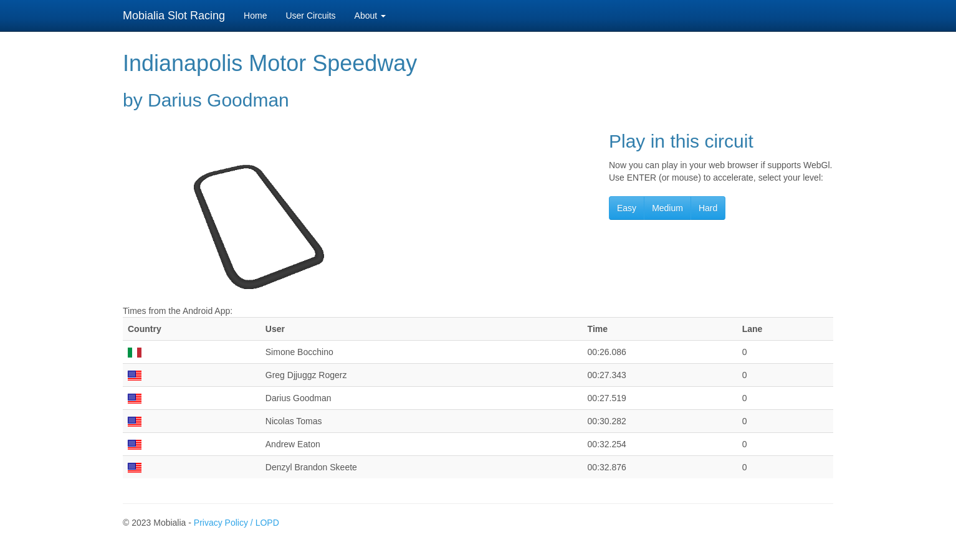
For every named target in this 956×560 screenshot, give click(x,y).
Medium (667, 208)
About (370, 16)
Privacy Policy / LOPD (237, 523)
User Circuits (310, 16)
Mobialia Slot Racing (174, 16)
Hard (708, 208)
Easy (627, 208)
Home (255, 16)
